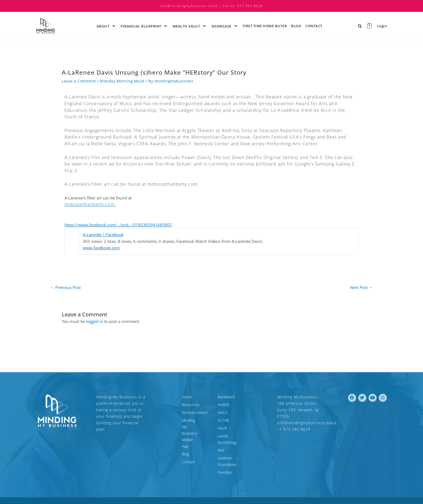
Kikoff (222, 428)
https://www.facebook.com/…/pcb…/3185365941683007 (118, 225)
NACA (222, 412)
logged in (95, 321)
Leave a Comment (79, 81)
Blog (296, 26)
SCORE (224, 420)
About (107, 26)
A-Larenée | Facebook (103, 234)
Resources (166, 405)
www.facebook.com (101, 248)
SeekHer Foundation (235, 452)
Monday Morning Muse (122, 81)
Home (163, 397)
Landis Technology (233, 436)
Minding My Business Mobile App (182, 424)
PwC (221, 444)
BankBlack (226, 397)
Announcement (170, 412)
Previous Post (65, 287)
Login (382, 26)
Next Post (361, 287)
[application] (110, 26)
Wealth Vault (190, 26)
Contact (314, 26)
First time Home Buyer (265, 26)
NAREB (224, 405)
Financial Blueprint (144, 26)
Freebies (225, 459)
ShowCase (225, 26)
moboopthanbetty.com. (90, 204)
